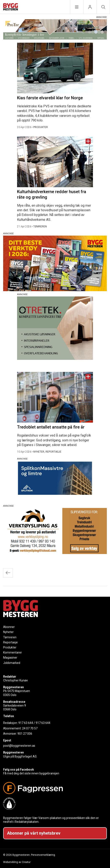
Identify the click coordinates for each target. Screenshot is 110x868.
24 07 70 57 (30, 728)
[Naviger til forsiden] (11, 8)
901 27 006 (25, 734)
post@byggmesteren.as (19, 746)
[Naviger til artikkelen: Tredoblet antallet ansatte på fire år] (55, 397)
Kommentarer (13, 652)
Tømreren (10, 637)
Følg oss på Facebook (19, 770)
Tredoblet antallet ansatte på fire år (51, 427)
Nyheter (8, 632)
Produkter (10, 647)
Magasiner (10, 658)
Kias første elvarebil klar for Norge (50, 98)
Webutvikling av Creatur (17, 862)
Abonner (9, 627)
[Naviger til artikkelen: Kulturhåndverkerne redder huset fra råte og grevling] (55, 162)
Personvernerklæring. (43, 855)
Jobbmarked (12, 663)
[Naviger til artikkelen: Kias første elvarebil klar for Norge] (55, 68)
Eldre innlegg (8, 573)
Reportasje (10, 642)
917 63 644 (26, 723)
